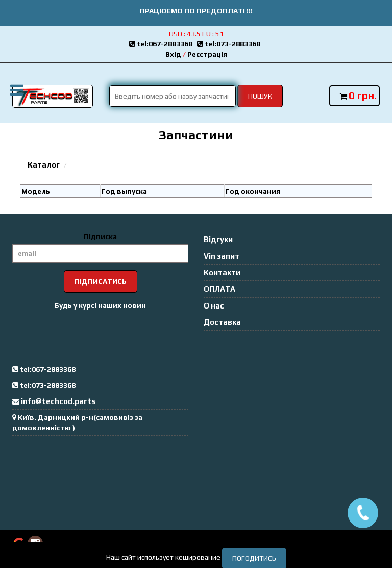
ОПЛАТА (219, 289)
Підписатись (101, 281)
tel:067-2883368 (163, 44)
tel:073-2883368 (230, 44)
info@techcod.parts (58, 401)
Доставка (222, 322)
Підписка (100, 236)
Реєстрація (207, 54)
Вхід (173, 54)
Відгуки (218, 239)
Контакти (222, 273)
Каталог (44, 165)
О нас (214, 306)
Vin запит (222, 256)
